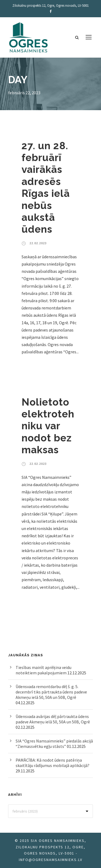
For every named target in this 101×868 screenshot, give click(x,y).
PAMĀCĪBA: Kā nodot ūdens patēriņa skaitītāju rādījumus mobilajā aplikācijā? (53, 763)
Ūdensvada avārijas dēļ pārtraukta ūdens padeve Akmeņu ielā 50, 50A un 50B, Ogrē (53, 719)
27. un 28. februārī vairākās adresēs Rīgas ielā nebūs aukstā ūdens (46, 188)
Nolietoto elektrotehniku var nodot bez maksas (48, 426)
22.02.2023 (38, 243)
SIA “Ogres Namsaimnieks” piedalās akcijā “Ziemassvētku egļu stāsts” (54, 744)
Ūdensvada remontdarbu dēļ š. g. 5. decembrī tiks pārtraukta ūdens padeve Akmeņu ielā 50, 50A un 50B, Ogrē (51, 692)
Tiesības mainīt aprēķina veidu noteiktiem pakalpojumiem (43, 670)
